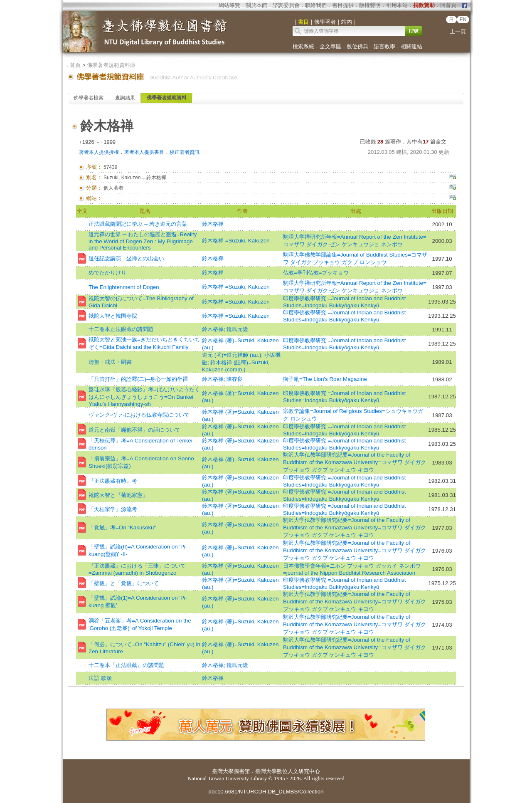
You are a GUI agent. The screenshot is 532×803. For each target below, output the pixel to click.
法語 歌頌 (100, 678)
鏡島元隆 (237, 329)
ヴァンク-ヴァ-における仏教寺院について (139, 415)
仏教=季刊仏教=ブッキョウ (316, 273)
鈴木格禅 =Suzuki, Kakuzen (236, 241)
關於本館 (256, 5)
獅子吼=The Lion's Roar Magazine (325, 379)
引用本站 (397, 5)
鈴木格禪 (213, 258)
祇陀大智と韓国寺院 (113, 316)
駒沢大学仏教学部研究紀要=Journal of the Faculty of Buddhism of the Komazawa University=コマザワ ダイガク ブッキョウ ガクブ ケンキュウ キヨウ (355, 462)
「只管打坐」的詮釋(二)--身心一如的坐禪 (138, 379)
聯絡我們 (316, 5)
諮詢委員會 (286, 5)
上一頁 (458, 31)
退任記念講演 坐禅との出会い (126, 258)
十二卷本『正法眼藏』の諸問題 (126, 665)
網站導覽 (229, 5)
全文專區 (330, 46)
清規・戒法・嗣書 (110, 362)
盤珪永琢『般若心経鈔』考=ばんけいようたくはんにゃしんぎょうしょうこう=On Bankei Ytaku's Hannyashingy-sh (144, 397)
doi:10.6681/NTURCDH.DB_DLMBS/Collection (266, 792)
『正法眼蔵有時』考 (113, 481)
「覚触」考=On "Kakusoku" (122, 528)
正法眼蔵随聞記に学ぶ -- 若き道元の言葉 (138, 224)
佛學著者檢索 (89, 98)
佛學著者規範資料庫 (111, 65)
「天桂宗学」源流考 (113, 509)
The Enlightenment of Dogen (124, 287)
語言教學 (384, 46)
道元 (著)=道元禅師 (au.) (232, 355)
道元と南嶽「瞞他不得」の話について (134, 430)
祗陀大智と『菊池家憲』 (118, 495)
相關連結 (411, 46)
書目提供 (343, 5)
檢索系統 (303, 46)
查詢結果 (125, 98)
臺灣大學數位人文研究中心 (288, 771)
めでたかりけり (107, 273)
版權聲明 (370, 5)
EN (463, 20)
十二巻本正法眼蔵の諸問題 (121, 329)
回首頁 (448, 5)
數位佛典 (357, 46)
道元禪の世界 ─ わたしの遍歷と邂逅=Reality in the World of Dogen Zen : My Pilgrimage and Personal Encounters (143, 241)
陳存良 (235, 379)
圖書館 (242, 771)
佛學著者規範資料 (167, 98)
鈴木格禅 (213, 224)
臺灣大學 (223, 771)
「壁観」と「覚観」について (124, 583)
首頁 (75, 65)
